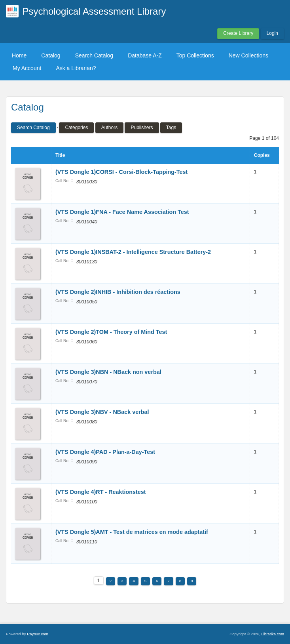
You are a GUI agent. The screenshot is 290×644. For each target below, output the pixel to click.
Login (272, 33)
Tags (171, 128)
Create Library (238, 33)
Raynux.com (37, 634)
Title (60, 155)
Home (19, 55)
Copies (262, 155)
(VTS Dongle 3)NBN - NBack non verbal (108, 372)
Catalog (51, 55)
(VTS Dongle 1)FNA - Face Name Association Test (122, 212)
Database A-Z (145, 55)
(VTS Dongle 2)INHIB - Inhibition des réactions (118, 292)
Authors (109, 128)
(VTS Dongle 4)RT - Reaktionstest (101, 492)
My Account (27, 68)
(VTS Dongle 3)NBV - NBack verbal (102, 412)
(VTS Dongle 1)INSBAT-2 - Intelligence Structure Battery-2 (133, 252)
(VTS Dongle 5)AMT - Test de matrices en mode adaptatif (132, 532)
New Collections (248, 55)
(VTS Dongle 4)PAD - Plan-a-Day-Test (105, 452)
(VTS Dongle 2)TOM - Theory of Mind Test (111, 332)
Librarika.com (273, 634)
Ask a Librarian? (76, 68)
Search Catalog (94, 55)
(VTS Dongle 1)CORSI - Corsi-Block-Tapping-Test (121, 172)
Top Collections (195, 55)
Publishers (142, 128)
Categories (76, 128)
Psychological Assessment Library (94, 11)
